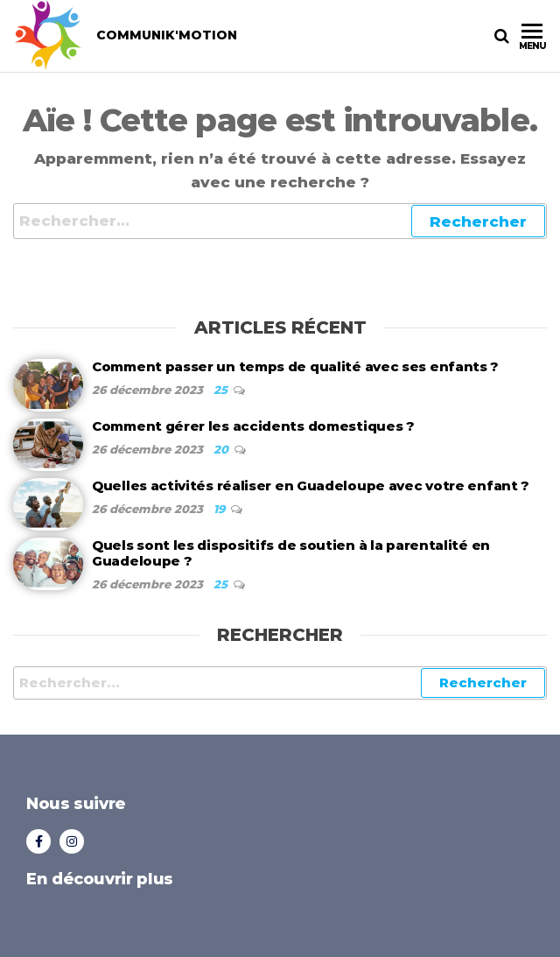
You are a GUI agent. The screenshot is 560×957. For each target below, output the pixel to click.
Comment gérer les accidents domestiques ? (253, 426)
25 (222, 390)
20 (223, 449)
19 (221, 509)
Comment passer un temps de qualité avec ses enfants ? (295, 366)
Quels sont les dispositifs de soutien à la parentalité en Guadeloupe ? (291, 553)
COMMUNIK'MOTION (167, 35)
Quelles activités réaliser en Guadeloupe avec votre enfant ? (311, 486)
